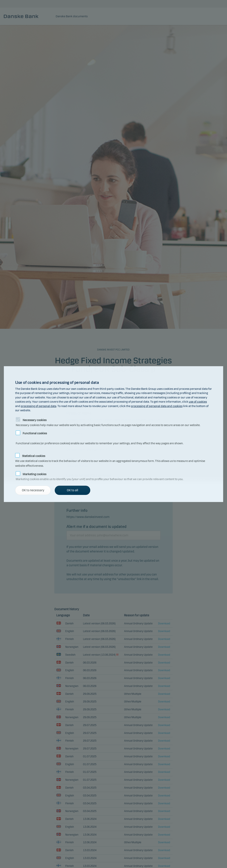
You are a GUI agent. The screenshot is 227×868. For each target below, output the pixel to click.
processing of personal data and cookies (157, 406)
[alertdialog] (113, 434)
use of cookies (198, 402)
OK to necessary (33, 490)
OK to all (72, 490)
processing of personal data (39, 406)
